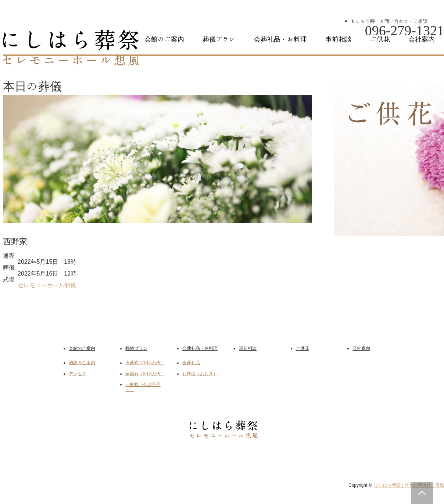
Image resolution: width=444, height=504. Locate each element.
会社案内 (422, 39)
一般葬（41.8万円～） (143, 387)
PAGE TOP (422, 493)
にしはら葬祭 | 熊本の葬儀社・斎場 (409, 485)
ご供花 (380, 39)
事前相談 (339, 39)
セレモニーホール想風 (47, 285)
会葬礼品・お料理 (280, 39)
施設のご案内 (82, 363)
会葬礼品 (191, 363)
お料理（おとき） (200, 374)
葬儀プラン (219, 39)
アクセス (78, 374)
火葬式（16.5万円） (145, 363)
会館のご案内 (164, 39)
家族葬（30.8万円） (145, 374)
